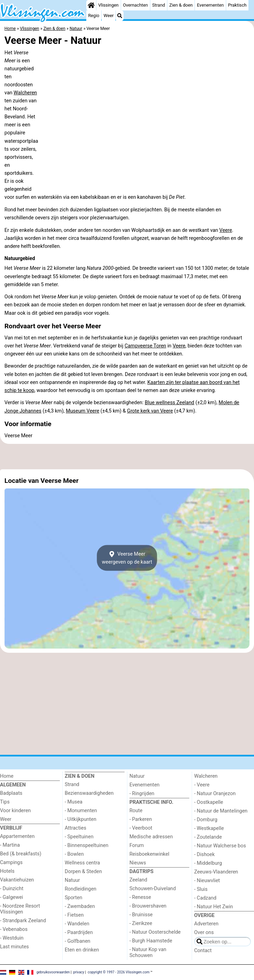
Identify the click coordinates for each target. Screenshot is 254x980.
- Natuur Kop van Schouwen (148, 952)
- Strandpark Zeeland (23, 921)
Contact (203, 951)
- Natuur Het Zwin (214, 907)
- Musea (74, 802)
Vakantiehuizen (17, 880)
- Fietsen (74, 915)
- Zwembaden (80, 906)
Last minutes (14, 947)
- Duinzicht (12, 889)
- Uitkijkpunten (81, 819)
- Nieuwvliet (207, 881)
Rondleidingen (81, 889)
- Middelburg (208, 863)
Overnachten (135, 5)
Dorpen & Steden (83, 872)
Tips (5, 802)
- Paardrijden (79, 932)
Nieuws (138, 863)
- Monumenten (81, 811)
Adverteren (206, 924)
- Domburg (206, 820)
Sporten (73, 898)
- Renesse (140, 897)
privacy (79, 972)
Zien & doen (181, 5)
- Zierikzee (141, 923)
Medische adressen (151, 837)
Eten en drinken (82, 950)
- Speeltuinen (79, 837)
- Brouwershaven (148, 906)
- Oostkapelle (209, 802)
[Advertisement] (127, 457)
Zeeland (138, 880)
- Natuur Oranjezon (215, 794)
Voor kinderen (15, 811)
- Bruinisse (141, 915)
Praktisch (237, 5)
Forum (137, 845)
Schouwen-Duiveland (153, 889)
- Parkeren (141, 819)
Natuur (72, 880)
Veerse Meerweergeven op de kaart (127, 558)
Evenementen (210, 5)
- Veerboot (141, 828)
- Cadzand (205, 898)
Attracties (76, 828)
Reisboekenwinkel (149, 854)
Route (136, 811)
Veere (226, 230)
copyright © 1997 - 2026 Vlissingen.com (119, 972)
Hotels (7, 871)
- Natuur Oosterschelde (155, 932)
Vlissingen (108, 5)
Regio (94, 15)
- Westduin (12, 938)
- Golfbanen (78, 941)
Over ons (204, 932)
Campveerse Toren (145, 346)
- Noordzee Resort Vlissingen (20, 909)
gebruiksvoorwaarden (53, 972)
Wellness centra (82, 863)
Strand (158, 5)
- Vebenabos (14, 929)
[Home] (91, 5)
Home (7, 776)
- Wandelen (77, 924)
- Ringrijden (142, 794)
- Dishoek (204, 854)
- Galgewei (11, 897)
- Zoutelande (208, 837)
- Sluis (201, 889)
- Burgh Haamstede (151, 941)
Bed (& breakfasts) (21, 854)
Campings (11, 863)
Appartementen (17, 836)
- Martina (10, 845)
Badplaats (11, 793)
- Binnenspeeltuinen (86, 845)
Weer (109, 15)
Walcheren (25, 93)
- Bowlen (74, 854)
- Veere (202, 785)
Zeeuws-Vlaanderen (216, 872)
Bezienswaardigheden (89, 793)
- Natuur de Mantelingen (221, 811)
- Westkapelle (209, 828)
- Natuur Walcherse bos (220, 846)
